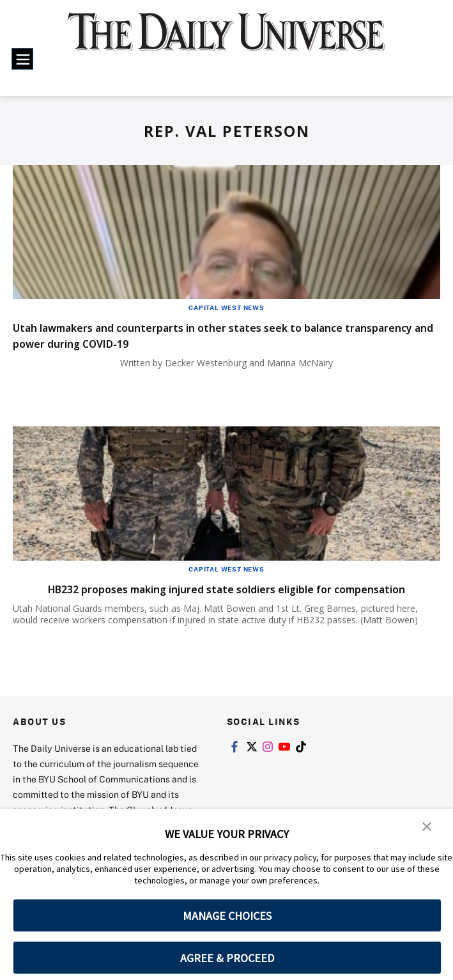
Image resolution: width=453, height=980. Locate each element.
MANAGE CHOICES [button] (227, 916)
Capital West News (226, 307)
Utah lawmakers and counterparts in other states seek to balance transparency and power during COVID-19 (223, 335)
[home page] (226, 40)
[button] (427, 827)
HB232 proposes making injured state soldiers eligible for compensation (196, 596)
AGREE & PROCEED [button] (227, 958)
